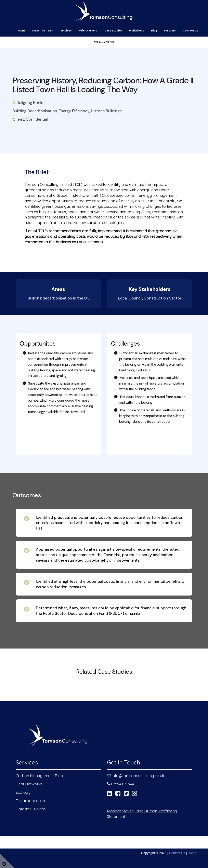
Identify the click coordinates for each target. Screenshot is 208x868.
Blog (154, 31)
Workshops (136, 31)
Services (66, 31)
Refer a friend (88, 31)
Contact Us (190, 31)
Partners (170, 31)
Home (22, 31)
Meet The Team (43, 31)
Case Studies (113, 31)
